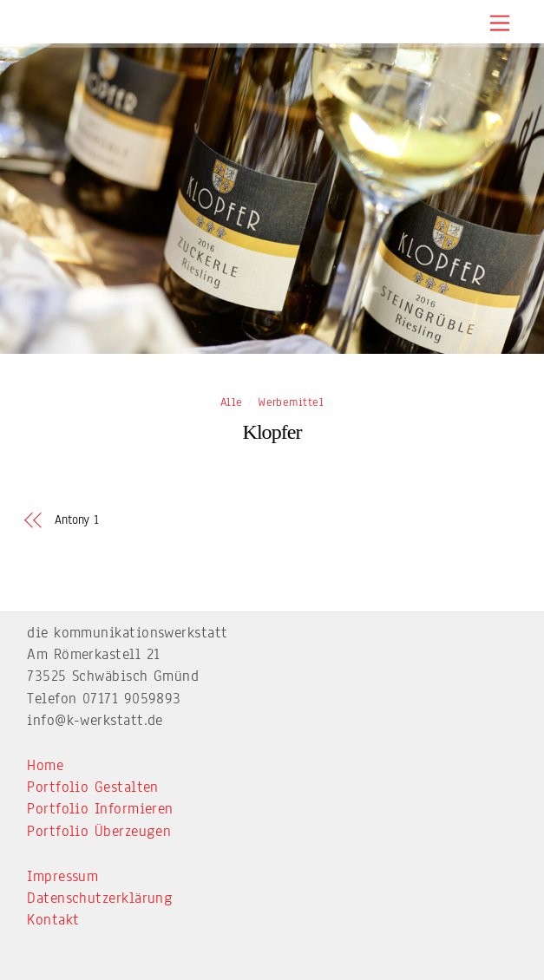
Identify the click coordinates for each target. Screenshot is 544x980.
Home (45, 765)
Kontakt (53, 920)
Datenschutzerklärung (100, 898)
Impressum (62, 876)
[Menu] (500, 24)
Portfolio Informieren (100, 809)
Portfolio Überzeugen (99, 831)
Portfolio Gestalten (93, 787)
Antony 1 (77, 520)
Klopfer (272, 432)
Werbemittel (291, 402)
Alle (232, 402)
